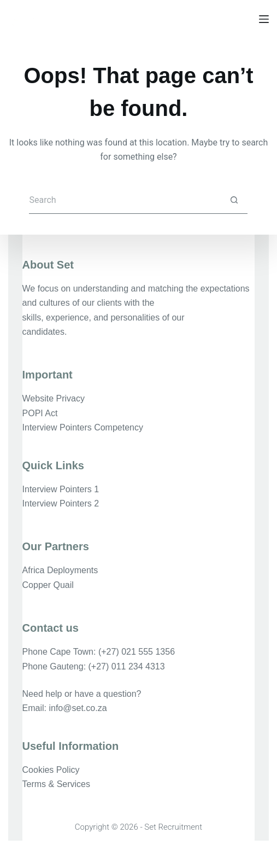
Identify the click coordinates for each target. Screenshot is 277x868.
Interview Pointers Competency (83, 427)
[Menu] (264, 19)
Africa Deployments (60, 570)
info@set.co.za (78, 708)
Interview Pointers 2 (61, 503)
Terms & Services (56, 784)
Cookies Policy (51, 770)
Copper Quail (48, 585)
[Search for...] (125, 200)
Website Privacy (54, 398)
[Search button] (234, 200)
